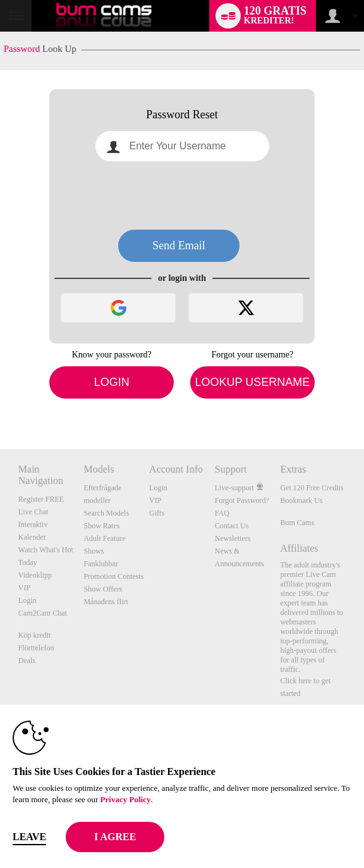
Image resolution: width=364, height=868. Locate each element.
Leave (29, 837)
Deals (27, 660)
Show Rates (101, 526)
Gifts (157, 513)
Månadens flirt (106, 602)
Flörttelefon (36, 648)
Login (112, 382)
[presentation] (182, 195)
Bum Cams (297, 523)
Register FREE (41, 499)
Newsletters (233, 538)
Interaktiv (33, 524)
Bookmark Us (301, 500)
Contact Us (232, 526)
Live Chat (33, 512)
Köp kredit (35, 635)
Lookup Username (252, 382)
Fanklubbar (101, 564)
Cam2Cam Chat (43, 613)
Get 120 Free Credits (312, 488)
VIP (24, 588)
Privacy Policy (126, 799)
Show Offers (103, 589)
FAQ (222, 513)
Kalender (32, 537)
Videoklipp (35, 575)
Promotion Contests (113, 576)
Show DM (0, 402)
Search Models (106, 513)
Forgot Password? (242, 500)
